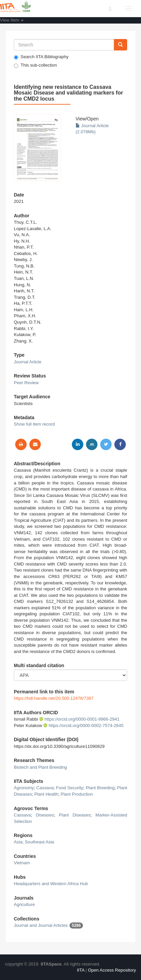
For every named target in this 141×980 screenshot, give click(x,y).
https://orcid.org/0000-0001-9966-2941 (79, 719)
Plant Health (46, 794)
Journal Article (28, 362)
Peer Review (26, 383)
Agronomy (24, 788)
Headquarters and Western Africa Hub (51, 884)
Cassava (45, 788)
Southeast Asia (40, 842)
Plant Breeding (100, 788)
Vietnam (22, 863)
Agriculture (24, 904)
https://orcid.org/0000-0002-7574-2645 (83, 725)
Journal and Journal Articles (41, 925)
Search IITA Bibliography (41, 57)
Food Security (70, 788)
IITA (81, 970)
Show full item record (34, 424)
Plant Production (77, 794)
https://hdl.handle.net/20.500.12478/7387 (54, 698)
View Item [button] (12, 20)
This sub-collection (35, 65)
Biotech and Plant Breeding (40, 767)
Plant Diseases (75, 815)
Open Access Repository (112, 970)
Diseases (45, 815)
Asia (18, 842)
